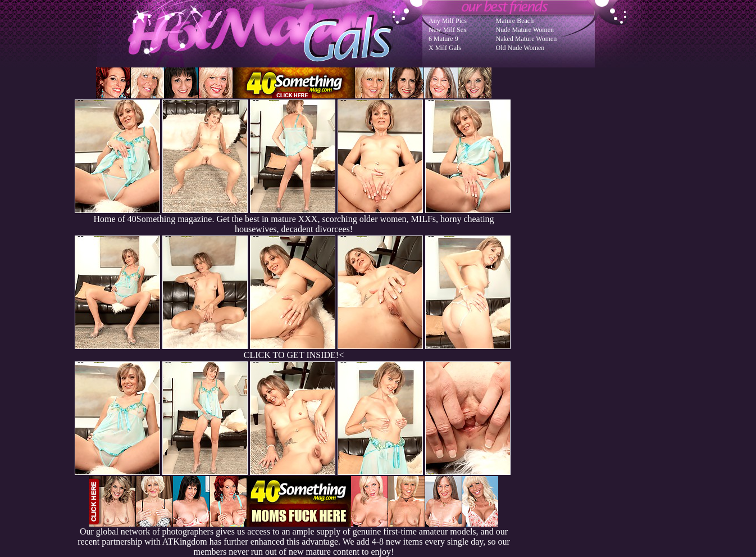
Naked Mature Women (527, 39)
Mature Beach (515, 21)
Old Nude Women (520, 48)
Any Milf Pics (448, 21)
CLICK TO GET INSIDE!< (294, 355)
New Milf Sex (448, 30)
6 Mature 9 (443, 39)
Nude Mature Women (525, 30)
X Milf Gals (445, 48)
